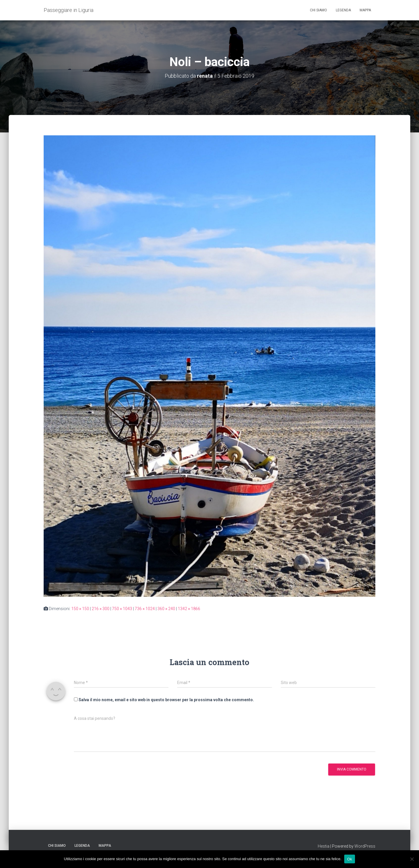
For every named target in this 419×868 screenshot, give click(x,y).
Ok (350, 859)
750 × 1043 (122, 609)
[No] (412, 859)
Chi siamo (318, 10)
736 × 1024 (145, 609)
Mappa (365, 10)
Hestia (324, 846)
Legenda (343, 10)
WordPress (365, 846)
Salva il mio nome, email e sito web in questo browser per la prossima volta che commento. (166, 700)
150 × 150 (80, 609)
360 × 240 (166, 609)
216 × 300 (101, 609)
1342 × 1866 (189, 609)
